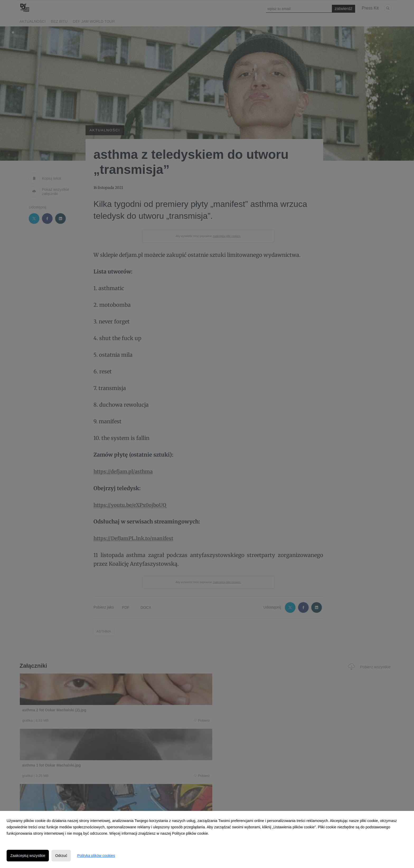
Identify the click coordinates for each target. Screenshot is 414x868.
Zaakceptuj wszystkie (28, 856)
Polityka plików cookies (96, 856)
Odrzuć (61, 856)
